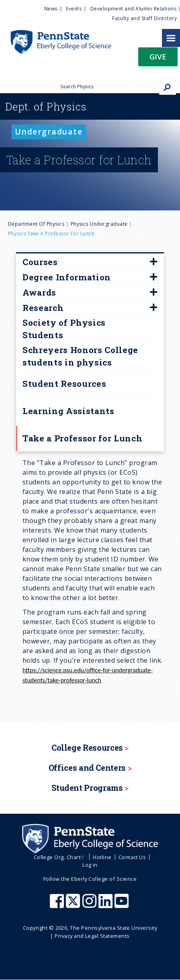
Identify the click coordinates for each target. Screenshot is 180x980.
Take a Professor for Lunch (82, 438)
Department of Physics (36, 224)
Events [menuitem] (74, 9)
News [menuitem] (51, 9)
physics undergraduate (99, 224)
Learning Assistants (69, 411)
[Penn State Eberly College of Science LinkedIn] (106, 905)
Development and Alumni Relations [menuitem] (133, 9)
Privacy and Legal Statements (92, 936)
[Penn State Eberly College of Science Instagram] (90, 905)
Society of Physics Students (64, 329)
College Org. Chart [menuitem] (60, 857)
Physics (46, 106)
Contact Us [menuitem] (132, 857)
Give (158, 56)
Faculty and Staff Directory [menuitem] (144, 18)
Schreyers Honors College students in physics (80, 356)
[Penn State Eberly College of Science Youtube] (122, 905)
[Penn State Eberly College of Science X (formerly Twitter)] (74, 905)
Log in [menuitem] (90, 865)
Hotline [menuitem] (102, 857)
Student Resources (64, 384)
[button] (158, 59)
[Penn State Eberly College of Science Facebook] (58, 905)
